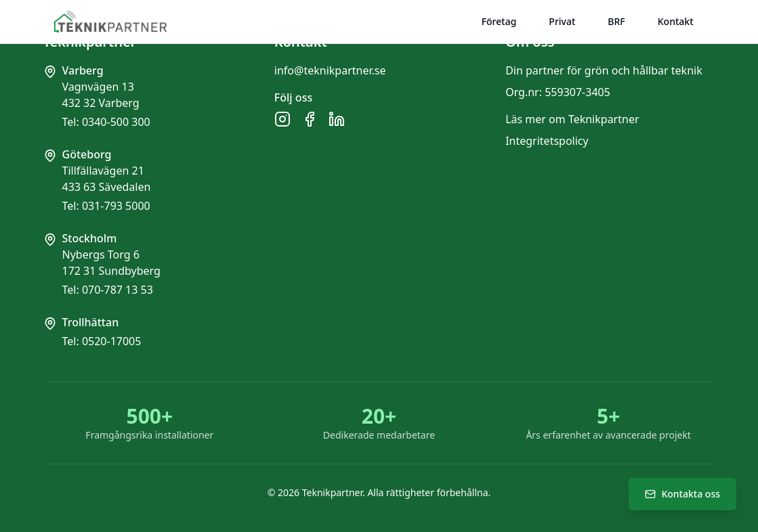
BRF (616, 21)
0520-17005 (112, 341)
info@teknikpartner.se (330, 70)
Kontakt (676, 21)
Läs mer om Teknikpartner (572, 119)
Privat (562, 21)
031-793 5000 (116, 206)
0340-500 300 (116, 122)
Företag (499, 21)
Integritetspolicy (547, 141)
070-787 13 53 (118, 290)
